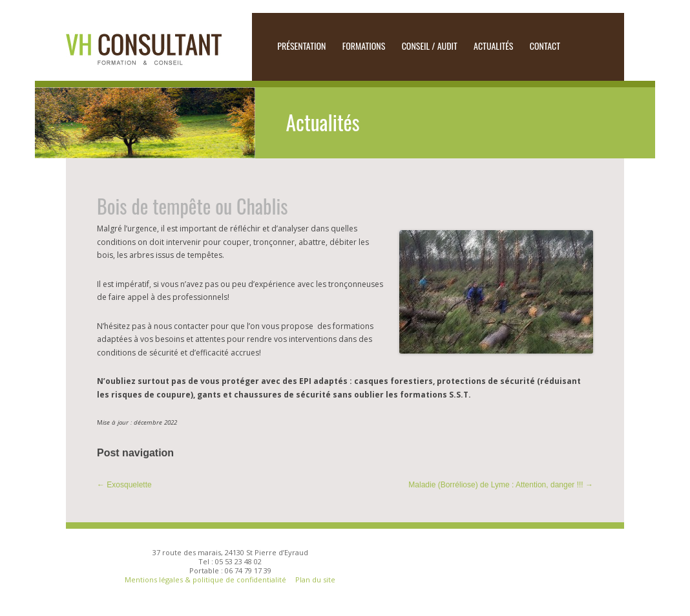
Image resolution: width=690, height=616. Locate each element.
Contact (545, 46)
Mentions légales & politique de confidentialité (206, 579)
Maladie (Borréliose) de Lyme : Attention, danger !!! (501, 485)
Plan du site (315, 579)
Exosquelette (124, 485)
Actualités (493, 46)
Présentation (301, 46)
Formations (364, 46)
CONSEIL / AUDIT (430, 46)
